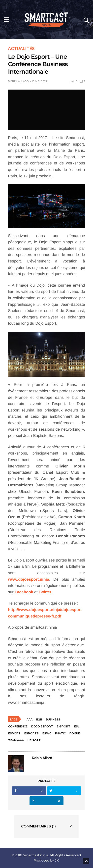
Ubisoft (34, 740)
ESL (77, 726)
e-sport (64, 726)
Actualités (21, 49)
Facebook (24, 592)
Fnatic (60, 733)
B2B (39, 719)
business (53, 719)
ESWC (47, 733)
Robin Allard (18, 81)
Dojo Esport (42, 726)
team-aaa (16, 740)
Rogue (75, 733)
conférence (18, 726)
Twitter (45, 592)
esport (14, 733)
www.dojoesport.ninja (29, 580)
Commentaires (38, 826)
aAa (30, 719)
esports (31, 733)
